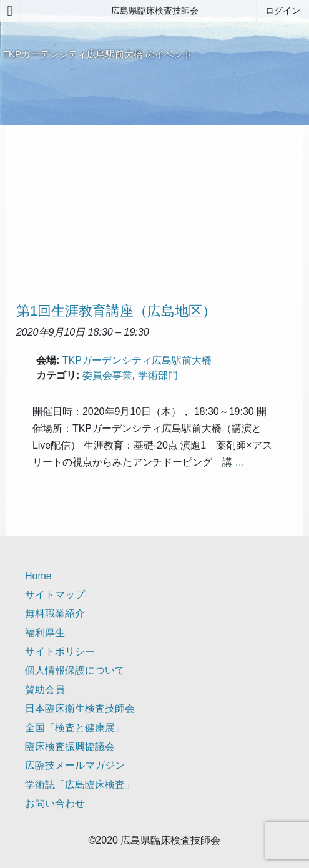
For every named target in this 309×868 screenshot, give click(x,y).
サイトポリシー (60, 651)
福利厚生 (45, 633)
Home (38, 576)
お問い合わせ (55, 803)
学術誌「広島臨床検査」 (80, 785)
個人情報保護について (75, 670)
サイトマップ (55, 595)
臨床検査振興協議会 (70, 746)
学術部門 (158, 375)
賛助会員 (45, 690)
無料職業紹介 (55, 613)
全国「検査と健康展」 (75, 728)
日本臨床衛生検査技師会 (80, 708)
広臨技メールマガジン (75, 765)
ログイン (283, 11)
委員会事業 (107, 375)
